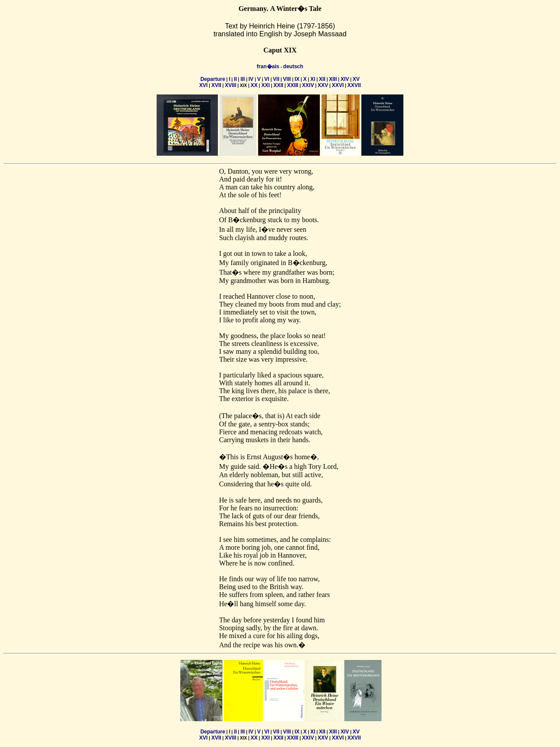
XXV (323, 85)
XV (356, 79)
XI (313, 79)
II (236, 79)
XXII (278, 85)
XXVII (354, 85)
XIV (345, 79)
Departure (213, 79)
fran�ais (268, 66)
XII (322, 79)
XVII (216, 85)
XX (254, 85)
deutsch (293, 66)
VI (267, 79)
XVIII (231, 85)
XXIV (308, 85)
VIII (287, 79)
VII (276, 79)
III (243, 79)
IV (251, 79)
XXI (265, 85)
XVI (203, 85)
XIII (333, 79)
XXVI (338, 85)
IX (297, 79)
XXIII (293, 85)
